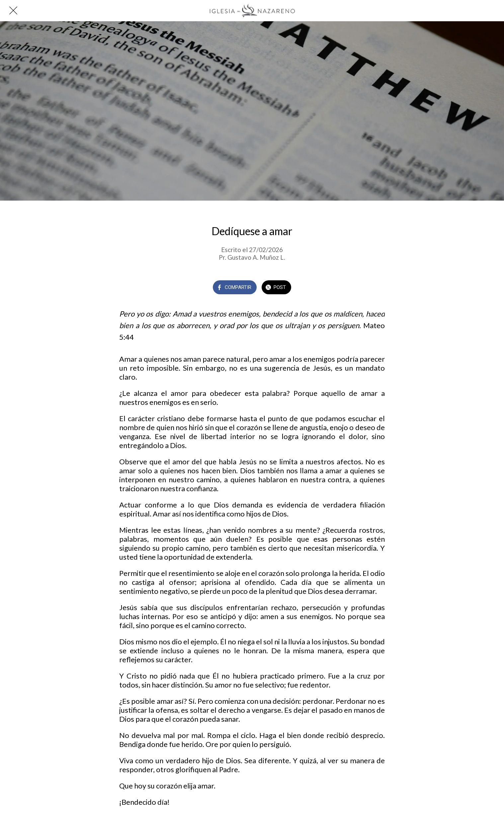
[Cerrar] (13, 11)
